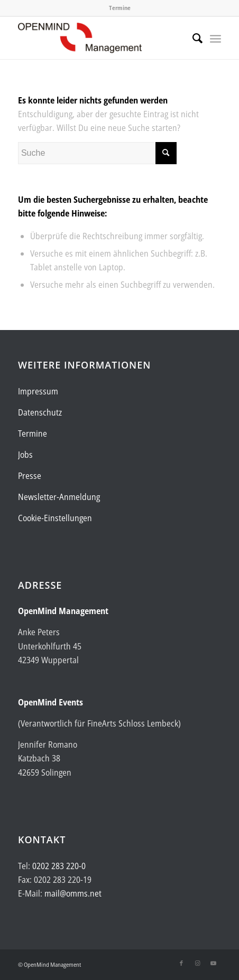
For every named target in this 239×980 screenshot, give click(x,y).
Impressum (38, 391)
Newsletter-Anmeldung (59, 497)
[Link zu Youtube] (213, 963)
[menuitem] (192, 38)
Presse (30, 476)
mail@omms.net (73, 893)
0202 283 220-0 (59, 866)
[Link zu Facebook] (181, 963)
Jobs (25, 455)
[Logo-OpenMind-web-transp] (99, 38)
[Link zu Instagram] (197, 963)
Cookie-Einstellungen (55, 518)
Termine (120, 8)
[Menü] (215, 38)
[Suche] (192, 38)
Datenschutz (40, 412)
